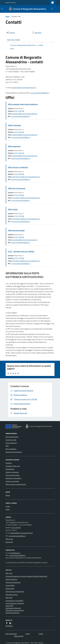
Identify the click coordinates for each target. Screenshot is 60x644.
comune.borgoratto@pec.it (40, 93)
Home (7, 16)
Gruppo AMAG (10, 585)
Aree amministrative (12, 437)
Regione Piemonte (11, 3)
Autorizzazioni (10, 469)
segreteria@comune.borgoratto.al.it (24, 88)
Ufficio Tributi (13, 209)
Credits (41, 634)
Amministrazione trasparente (15, 603)
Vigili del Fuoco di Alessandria (15, 591)
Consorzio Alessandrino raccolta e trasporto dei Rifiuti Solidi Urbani (26, 576)
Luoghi (8, 506)
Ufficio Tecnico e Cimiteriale (18, 167)
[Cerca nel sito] (51, 9)
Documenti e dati (11, 440)
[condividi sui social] (10, 33)
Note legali (9, 598)
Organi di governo (11, 443)
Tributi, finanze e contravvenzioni (16, 484)
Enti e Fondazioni (11, 449)
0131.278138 (19, 111)
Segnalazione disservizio (13, 608)
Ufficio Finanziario (14, 125)
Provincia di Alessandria (13, 582)
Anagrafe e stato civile (13, 466)
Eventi (8, 509)
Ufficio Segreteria (14, 146)
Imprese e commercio (12, 481)
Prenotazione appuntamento (15, 610)
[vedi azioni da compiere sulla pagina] (36, 33)
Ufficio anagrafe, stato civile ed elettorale (23, 104)
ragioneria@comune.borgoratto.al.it (25, 135)
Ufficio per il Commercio (17, 188)
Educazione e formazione (13, 478)
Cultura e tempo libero (13, 475)
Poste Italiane (10, 588)
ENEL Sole (9, 573)
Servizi (28, 634)
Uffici (7, 446)
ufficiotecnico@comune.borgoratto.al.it (26, 177)
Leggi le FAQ (10, 606)
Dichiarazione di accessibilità (14, 601)
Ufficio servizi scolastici (16, 230)
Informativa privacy (12, 595)
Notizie (8, 495)
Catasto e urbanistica (12, 472)
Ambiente (9, 463)
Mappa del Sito (19, 636)
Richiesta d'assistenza (13, 613)
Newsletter (9, 626)
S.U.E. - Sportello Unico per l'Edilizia (21, 251)
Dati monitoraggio (11, 634)
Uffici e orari (9, 539)
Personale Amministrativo (14, 452)
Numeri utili (9, 542)
